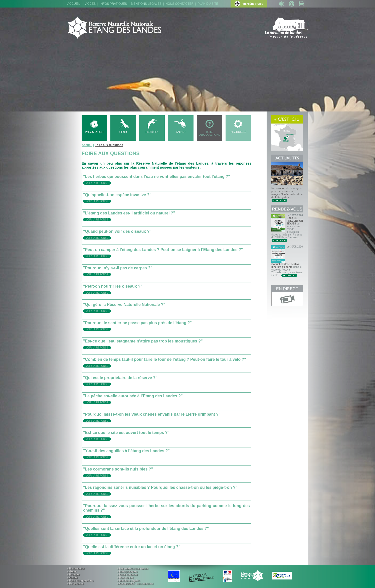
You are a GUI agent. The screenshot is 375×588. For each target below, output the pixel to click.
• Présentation (76, 568)
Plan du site (208, 4)
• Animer (72, 577)
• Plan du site (125, 577)
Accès (90, 4)
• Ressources (75, 583)
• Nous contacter (128, 574)
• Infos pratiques (127, 571)
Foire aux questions (109, 145)
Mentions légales (146, 4)
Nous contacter (179, 4)
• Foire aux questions (80, 580)
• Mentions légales (129, 580)
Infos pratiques (113, 4)
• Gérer (72, 571)
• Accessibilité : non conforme (135, 583)
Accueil (74, 4)
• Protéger (73, 574)
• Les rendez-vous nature (133, 568)
